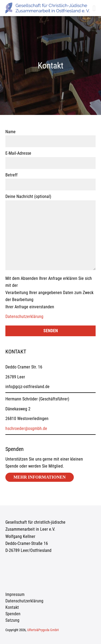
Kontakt (12, 607)
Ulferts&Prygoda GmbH (43, 630)
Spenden (13, 614)
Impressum (15, 594)
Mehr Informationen (40, 477)
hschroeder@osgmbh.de (26, 428)
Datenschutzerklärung (24, 316)
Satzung (12, 620)
